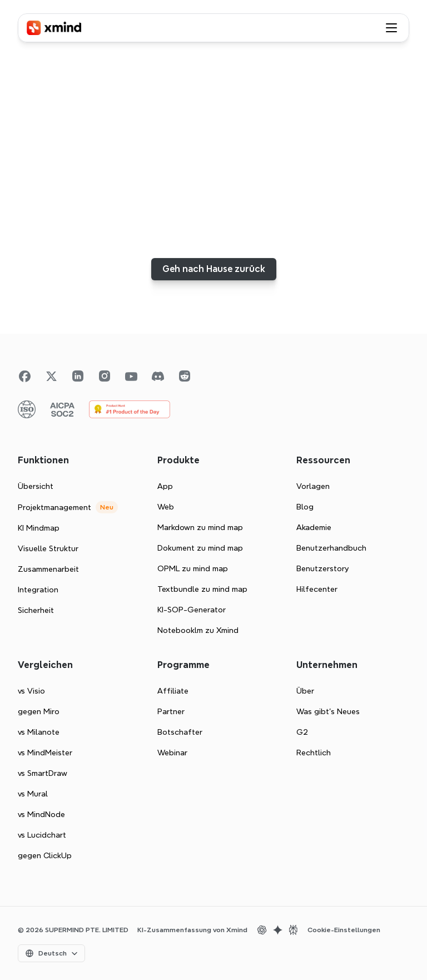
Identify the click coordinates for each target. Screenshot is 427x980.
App (165, 486)
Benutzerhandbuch (331, 548)
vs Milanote (39, 732)
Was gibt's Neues (328, 711)
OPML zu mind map (193, 568)
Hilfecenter (317, 589)
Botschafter (180, 732)
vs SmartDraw (43, 773)
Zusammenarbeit (48, 569)
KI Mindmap (39, 528)
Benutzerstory (322, 568)
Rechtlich (314, 753)
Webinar (172, 753)
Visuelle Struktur (48, 548)
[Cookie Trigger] (344, 930)
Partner (171, 711)
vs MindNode (41, 814)
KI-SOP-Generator (192, 610)
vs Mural (33, 794)
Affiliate (173, 691)
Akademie (314, 527)
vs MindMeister (45, 753)
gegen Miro (39, 711)
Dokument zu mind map (200, 548)
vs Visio (31, 691)
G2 (302, 732)
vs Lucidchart (42, 835)
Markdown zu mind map (200, 527)
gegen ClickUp (45, 855)
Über (305, 691)
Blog (305, 507)
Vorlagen (313, 486)
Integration (38, 590)
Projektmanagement (54, 507)
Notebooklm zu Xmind (198, 630)
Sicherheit (36, 610)
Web (166, 507)
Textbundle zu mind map (202, 589)
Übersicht (36, 486)
